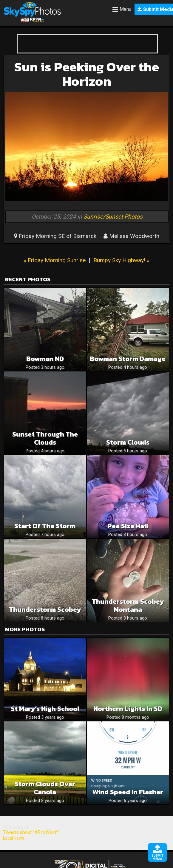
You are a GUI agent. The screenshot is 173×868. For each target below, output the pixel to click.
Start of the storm (45, 526)
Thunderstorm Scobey (45, 610)
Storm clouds (128, 442)
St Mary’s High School (45, 709)
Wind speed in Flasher (128, 792)
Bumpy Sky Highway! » (121, 260)
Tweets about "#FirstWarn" (31, 832)
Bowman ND (45, 359)
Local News (14, 838)
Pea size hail (128, 526)
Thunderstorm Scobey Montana (128, 606)
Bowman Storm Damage (128, 359)
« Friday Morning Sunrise (55, 260)
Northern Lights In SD (128, 709)
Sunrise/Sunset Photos (113, 217)
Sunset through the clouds (45, 438)
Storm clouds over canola (45, 788)
